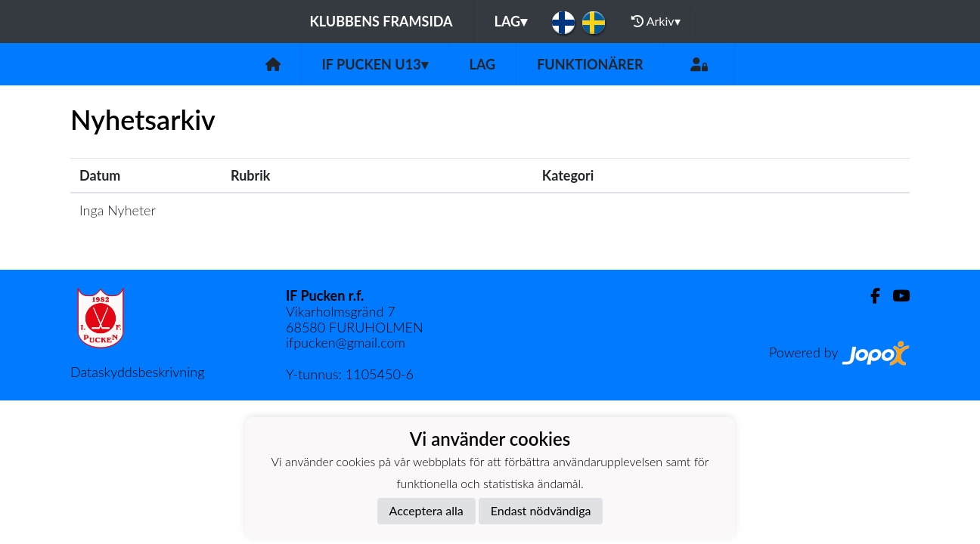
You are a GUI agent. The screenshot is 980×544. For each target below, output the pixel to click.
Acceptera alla (426, 510)
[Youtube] (895, 296)
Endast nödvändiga (541, 510)
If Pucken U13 (375, 64)
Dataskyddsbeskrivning (137, 372)
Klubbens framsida (381, 21)
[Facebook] (869, 296)
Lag (511, 21)
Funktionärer (590, 64)
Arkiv (656, 21)
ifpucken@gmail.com (346, 342)
